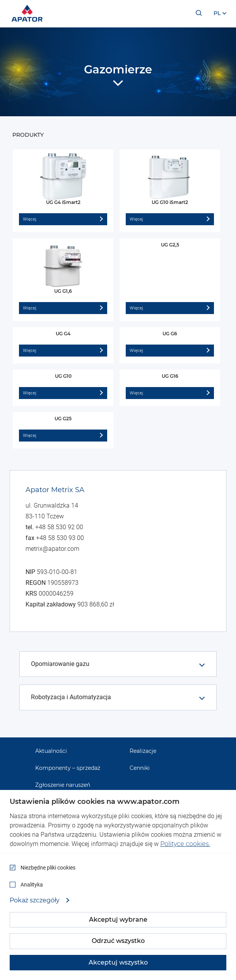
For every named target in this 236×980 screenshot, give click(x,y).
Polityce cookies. (185, 844)
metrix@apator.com (52, 549)
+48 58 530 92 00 (59, 527)
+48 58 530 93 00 (60, 538)
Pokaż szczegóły (35, 900)
